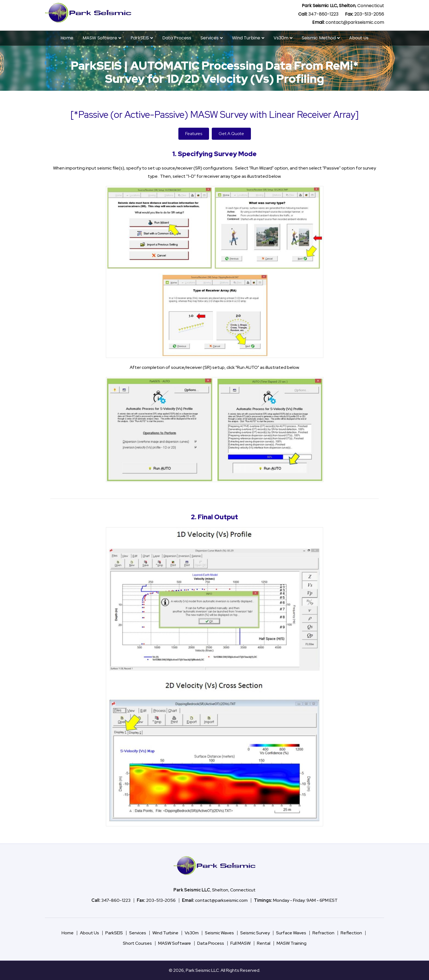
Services (210, 38)
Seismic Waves (219, 933)
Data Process (177, 38)
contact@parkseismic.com (355, 22)
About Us (359, 38)
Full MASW (240, 943)
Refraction (323, 933)
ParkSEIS (140, 38)
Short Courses (137, 943)
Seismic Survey (255, 933)
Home (67, 38)
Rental (264, 943)
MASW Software (100, 38)
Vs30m (281, 38)
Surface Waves (291, 933)
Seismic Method (319, 38)
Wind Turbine (246, 38)
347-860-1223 (323, 14)
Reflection (351, 933)
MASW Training (292, 943)
